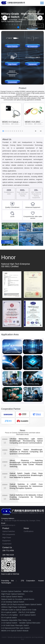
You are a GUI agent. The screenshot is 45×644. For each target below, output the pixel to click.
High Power (7, 538)
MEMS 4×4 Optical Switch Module (15, 631)
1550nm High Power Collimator (14, 607)
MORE (38, 26)
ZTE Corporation (28, 581)
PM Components (9, 534)
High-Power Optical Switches (13, 594)
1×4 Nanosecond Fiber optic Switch (15, 628)
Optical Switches (9, 531)
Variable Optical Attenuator (30, 623)
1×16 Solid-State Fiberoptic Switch (15, 625)
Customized (7, 544)
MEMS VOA (28, 591)
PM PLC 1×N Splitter (10, 615)
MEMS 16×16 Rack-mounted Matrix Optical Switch (21, 604)
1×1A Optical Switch (9, 623)
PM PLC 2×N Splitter (27, 612)
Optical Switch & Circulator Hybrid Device (18, 599)
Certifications (29, 531)
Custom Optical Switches (11, 591)
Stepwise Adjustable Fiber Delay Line (16, 620)
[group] (11, 115)
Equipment (6, 541)
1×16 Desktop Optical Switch (13, 602)
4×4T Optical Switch (28, 615)
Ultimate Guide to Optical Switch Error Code (19, 610)
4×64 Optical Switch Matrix (12, 597)
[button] (5, 18)
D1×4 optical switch (9, 612)
